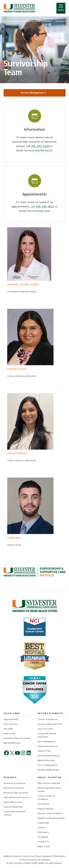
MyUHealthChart (12, 743)
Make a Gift (10, 734)
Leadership (43, 823)
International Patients (49, 756)
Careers (42, 828)
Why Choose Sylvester (49, 783)
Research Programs (14, 788)
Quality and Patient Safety (51, 818)
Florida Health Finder (48, 770)
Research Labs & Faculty (16, 793)
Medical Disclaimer (13, 856)
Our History (44, 804)
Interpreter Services (48, 746)
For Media (43, 837)
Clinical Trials (44, 751)
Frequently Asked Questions (47, 735)
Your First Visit (45, 729)
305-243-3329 (40, 146)
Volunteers (43, 832)
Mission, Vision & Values (50, 814)
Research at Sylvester (15, 783)
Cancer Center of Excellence (46, 798)
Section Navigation (35, 93)
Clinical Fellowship (13, 807)
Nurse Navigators (47, 742)
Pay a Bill (8, 729)
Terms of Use (28, 856)
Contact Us (43, 842)
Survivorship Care (38, 211)
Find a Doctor (11, 724)
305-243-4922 (45, 207)
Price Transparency (47, 765)
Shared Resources (13, 802)
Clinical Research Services (17, 798)
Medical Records (46, 761)
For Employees (44, 860)
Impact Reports (46, 809)
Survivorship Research (38, 151)
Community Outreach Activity (15, 813)
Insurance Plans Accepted (17, 738)
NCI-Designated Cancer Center (50, 790)
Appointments (11, 720)
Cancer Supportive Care (50, 724)
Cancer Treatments (48, 720)
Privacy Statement (44, 856)
